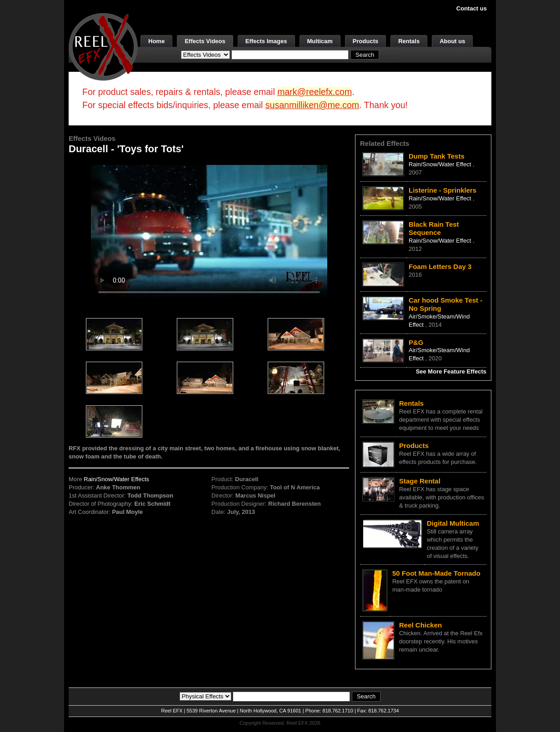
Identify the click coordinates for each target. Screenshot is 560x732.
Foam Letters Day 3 (440, 266)
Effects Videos (205, 41)
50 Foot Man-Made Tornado (436, 573)
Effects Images (266, 41)
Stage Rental (420, 481)
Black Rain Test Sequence (434, 228)
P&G (416, 342)
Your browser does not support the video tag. (209, 231)
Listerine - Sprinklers (442, 190)
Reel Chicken (420, 625)
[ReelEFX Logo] (103, 46)
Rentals (409, 41)
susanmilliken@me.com (312, 105)
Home (156, 41)
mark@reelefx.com (315, 92)
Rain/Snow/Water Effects (116, 479)
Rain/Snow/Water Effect (441, 164)
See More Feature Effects (451, 371)
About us (452, 41)
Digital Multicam (453, 523)
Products (365, 41)
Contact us (472, 8)
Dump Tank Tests (437, 156)
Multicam (320, 41)
